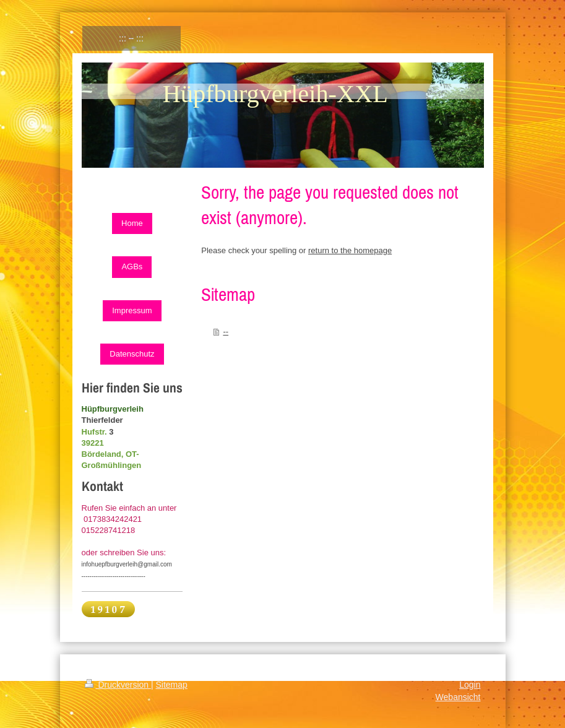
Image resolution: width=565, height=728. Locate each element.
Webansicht (458, 697)
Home (132, 223)
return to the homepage (350, 250)
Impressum (132, 310)
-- (226, 331)
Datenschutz (132, 354)
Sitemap (172, 685)
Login (470, 685)
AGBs (132, 266)
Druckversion (118, 685)
